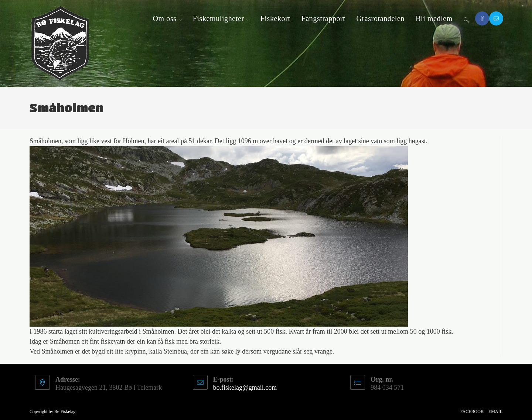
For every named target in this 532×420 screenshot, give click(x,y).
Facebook (472, 412)
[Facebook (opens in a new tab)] (482, 18)
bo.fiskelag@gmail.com (245, 388)
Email (495, 412)
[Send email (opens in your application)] (496, 18)
